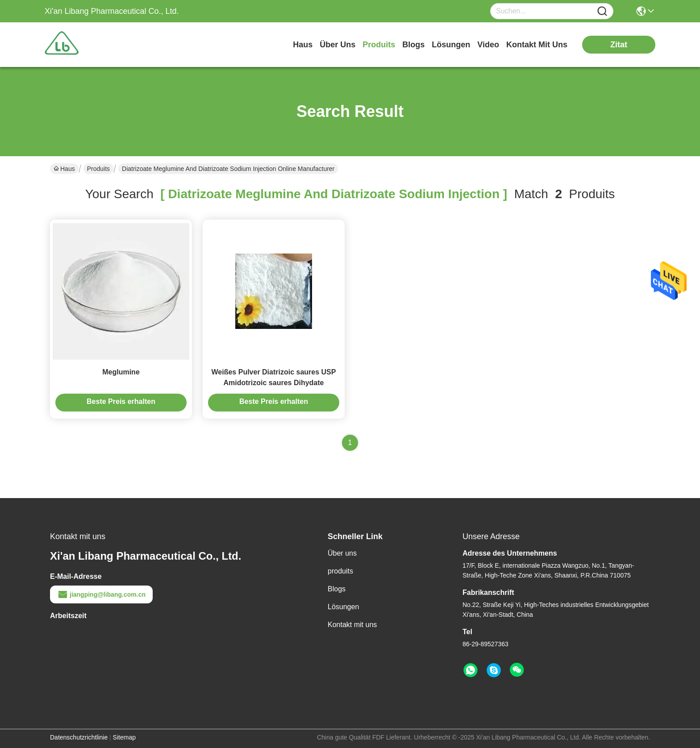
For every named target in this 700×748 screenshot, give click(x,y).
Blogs (337, 589)
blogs (413, 45)
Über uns (337, 45)
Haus (303, 45)
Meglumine (121, 372)
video (488, 45)
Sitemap (124, 737)
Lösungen (343, 607)
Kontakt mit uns (352, 625)
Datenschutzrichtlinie (79, 737)
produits (379, 45)
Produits (98, 169)
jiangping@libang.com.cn (101, 594)
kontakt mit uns (537, 45)
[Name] (602, 11)
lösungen (451, 45)
